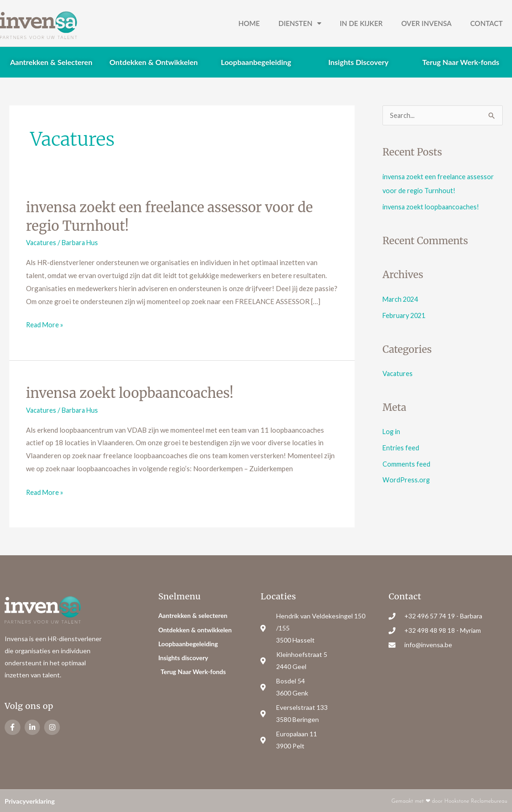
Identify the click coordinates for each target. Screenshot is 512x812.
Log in (392, 429)
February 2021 (405, 314)
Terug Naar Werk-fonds (461, 62)
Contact (486, 23)
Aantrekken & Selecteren (51, 62)
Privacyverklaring (30, 800)
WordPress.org (406, 476)
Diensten (300, 23)
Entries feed (401, 445)
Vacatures (42, 242)
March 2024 (402, 298)
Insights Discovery (358, 62)
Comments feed (406, 461)
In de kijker (361, 23)
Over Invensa (426, 23)
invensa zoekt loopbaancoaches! (134, 392)
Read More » (45, 323)
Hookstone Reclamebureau (476, 800)
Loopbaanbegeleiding (256, 62)
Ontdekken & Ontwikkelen (154, 62)
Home (249, 23)
